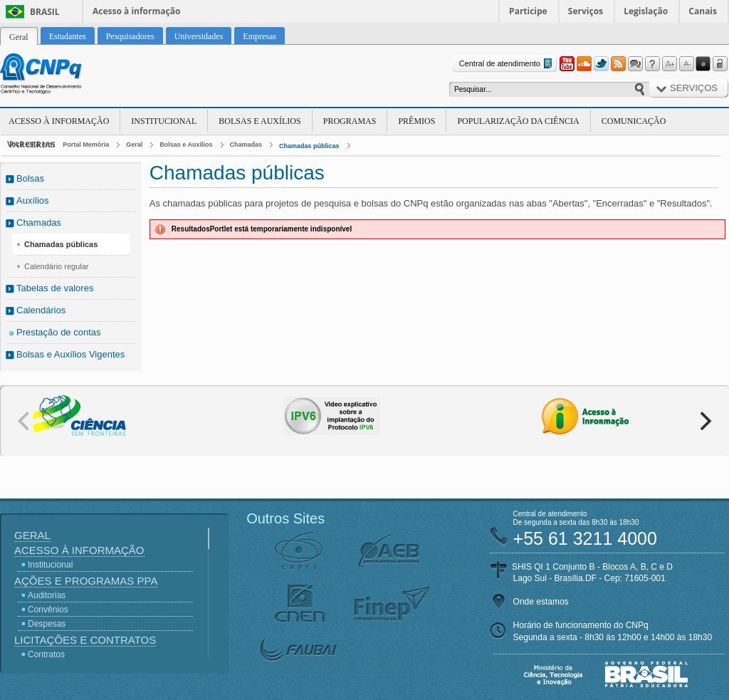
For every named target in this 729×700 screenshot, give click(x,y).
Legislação (646, 11)
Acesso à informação (136, 11)
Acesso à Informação (59, 121)
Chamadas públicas (309, 146)
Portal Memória (86, 145)
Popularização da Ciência (518, 121)
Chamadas (246, 145)
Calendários (41, 310)
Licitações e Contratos (85, 640)
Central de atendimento (507, 64)
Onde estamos (541, 602)
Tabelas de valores (55, 288)
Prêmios (416, 121)
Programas (350, 121)
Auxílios (33, 200)
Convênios (48, 610)
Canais (703, 11)
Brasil (45, 12)
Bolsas (30, 178)
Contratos (46, 654)
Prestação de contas (59, 332)
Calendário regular (57, 266)
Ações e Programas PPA (86, 581)
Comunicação (634, 121)
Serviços (586, 11)
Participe (528, 11)
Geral (134, 145)
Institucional (164, 121)
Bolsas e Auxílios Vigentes (70, 354)
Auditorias (47, 595)
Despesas (47, 624)
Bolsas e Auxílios (259, 121)
